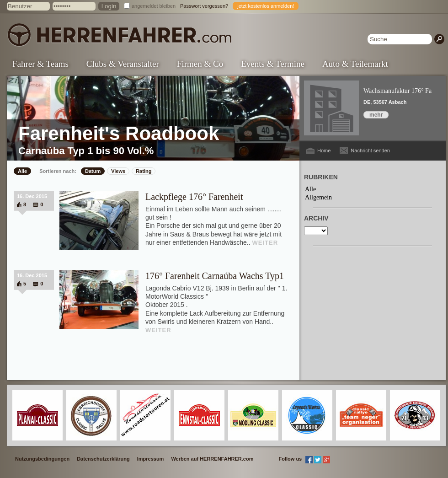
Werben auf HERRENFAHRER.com (212, 459)
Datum (93, 171)
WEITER (265, 243)
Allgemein (318, 197)
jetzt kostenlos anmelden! (266, 6)
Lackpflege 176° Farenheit (194, 197)
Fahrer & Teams (40, 64)
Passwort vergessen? (204, 6)
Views (118, 171)
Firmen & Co (200, 64)
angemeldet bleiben (154, 6)
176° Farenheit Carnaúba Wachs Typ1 (215, 276)
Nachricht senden (370, 150)
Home (324, 150)
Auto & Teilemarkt (355, 64)
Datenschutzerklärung (103, 459)
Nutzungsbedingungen (42, 459)
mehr (376, 115)
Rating (144, 171)
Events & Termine (273, 64)
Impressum (151, 459)
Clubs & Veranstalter (123, 64)
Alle (22, 171)
